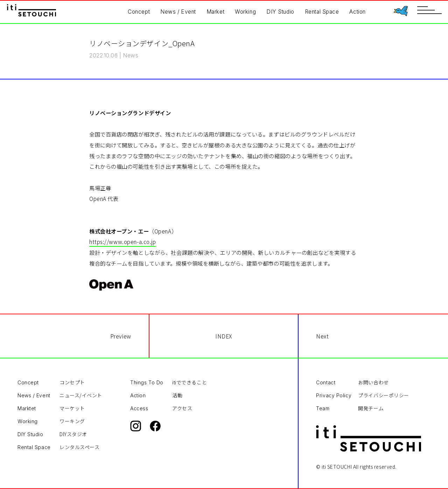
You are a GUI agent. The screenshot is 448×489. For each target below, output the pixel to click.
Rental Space (322, 12)
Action (357, 12)
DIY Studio (280, 12)
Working (245, 12)
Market (215, 12)
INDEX (224, 336)
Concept (139, 12)
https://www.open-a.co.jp (122, 242)
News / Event (178, 12)
